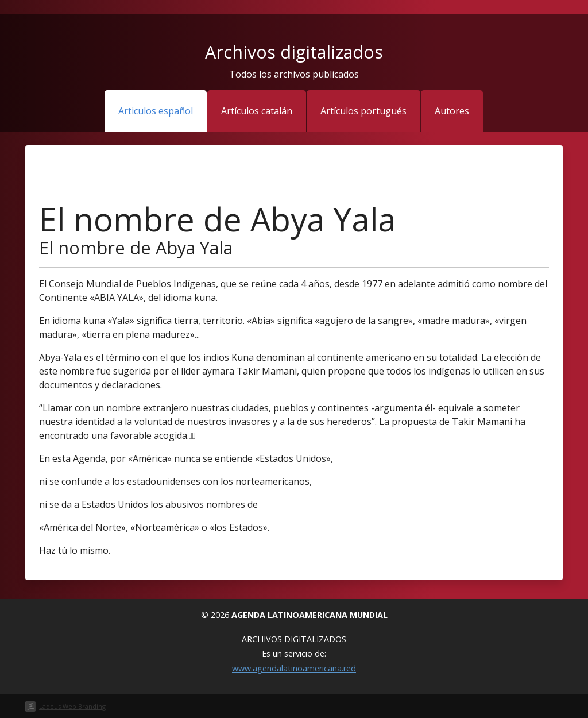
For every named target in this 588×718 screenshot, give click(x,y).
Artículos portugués (363, 111)
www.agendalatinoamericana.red (294, 668)
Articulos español (156, 111)
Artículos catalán (257, 111)
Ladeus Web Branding (72, 706)
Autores (452, 111)
